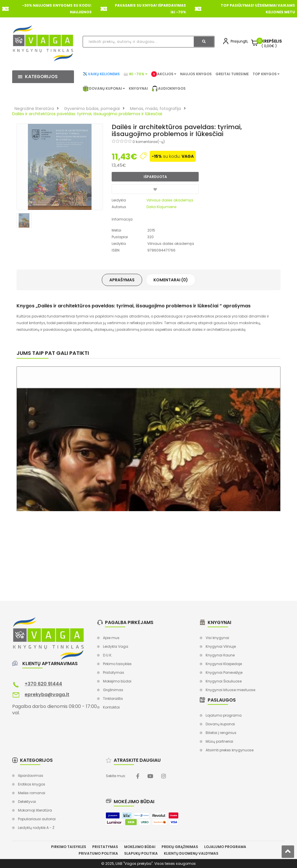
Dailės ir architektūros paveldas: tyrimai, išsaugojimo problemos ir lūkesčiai (87, 114)
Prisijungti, (239, 41)
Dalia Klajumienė (161, 207)
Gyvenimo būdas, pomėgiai (92, 109)
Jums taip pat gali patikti (53, 353)
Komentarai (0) (171, 280)
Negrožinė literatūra (34, 109)
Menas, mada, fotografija (155, 109)
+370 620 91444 (43, 684)
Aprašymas (122, 280)
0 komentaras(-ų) (149, 142)
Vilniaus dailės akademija (170, 200)
